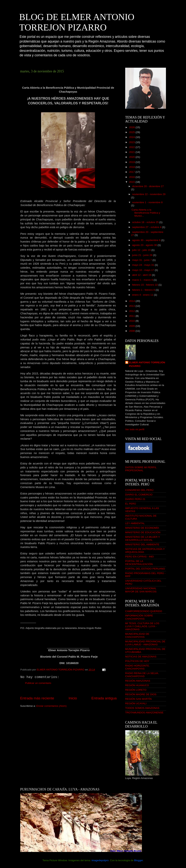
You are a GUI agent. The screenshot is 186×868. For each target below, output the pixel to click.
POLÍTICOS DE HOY (137, 661)
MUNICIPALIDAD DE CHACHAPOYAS (137, 635)
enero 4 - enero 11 (143, 295)
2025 (132, 132)
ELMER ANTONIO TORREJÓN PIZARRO (147, 364)
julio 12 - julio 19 (142, 250)
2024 (132, 137)
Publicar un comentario (38, 683)
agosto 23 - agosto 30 (145, 245)
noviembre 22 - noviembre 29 (149, 194)
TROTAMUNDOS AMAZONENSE (144, 713)
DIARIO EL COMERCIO (139, 495)
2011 (132, 316)
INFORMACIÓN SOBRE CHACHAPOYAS (139, 617)
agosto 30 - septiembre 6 (147, 240)
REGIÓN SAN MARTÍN (139, 699)
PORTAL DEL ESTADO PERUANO (145, 569)
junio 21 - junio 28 (143, 255)
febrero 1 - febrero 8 (144, 290)
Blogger (139, 860)
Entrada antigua (104, 698)
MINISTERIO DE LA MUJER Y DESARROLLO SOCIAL (143, 538)
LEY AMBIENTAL (135, 523)
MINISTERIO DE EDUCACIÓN (143, 532)
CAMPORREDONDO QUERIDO (144, 611)
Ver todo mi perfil (135, 429)
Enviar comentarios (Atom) (51, 706)
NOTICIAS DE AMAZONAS (141, 657)
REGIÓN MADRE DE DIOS (141, 694)
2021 (132, 152)
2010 (132, 321)
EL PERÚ (131, 504)
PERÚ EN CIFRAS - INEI (140, 557)
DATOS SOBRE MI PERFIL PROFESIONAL (141, 469)
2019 (132, 162)
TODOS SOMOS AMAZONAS (142, 708)
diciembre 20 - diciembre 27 (148, 186)
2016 (132, 177)
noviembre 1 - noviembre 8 (147, 202)
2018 (132, 167)
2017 (132, 172)
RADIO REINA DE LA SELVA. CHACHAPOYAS (142, 675)
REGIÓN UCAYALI (136, 703)
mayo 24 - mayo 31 (144, 265)
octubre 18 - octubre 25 (146, 222)
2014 (132, 301)
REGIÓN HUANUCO (137, 685)
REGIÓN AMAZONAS (138, 681)
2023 (132, 142)
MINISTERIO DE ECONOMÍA (142, 528)
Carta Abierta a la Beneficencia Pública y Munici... (146, 213)
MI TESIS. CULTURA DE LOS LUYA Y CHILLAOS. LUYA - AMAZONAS (142, 626)
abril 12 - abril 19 (142, 275)
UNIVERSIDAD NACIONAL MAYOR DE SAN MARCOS (141, 590)
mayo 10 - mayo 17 (144, 270)
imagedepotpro (100, 860)
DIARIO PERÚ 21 (135, 499)
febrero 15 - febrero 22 (145, 285)
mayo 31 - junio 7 (142, 260)
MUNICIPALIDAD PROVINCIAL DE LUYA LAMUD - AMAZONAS (145, 643)
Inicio (73, 698)
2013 (132, 306)
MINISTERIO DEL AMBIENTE (142, 544)
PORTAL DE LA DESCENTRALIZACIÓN (139, 563)
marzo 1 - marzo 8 (143, 280)
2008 (132, 331)
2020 (132, 157)
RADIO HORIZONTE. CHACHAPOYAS (138, 667)
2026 (132, 127)
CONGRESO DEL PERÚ (139, 490)
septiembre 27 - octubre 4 (147, 227)
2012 (132, 311)
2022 (132, 147)
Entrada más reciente (37, 698)
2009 (132, 326)
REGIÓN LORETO (136, 690)
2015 (132, 182)
